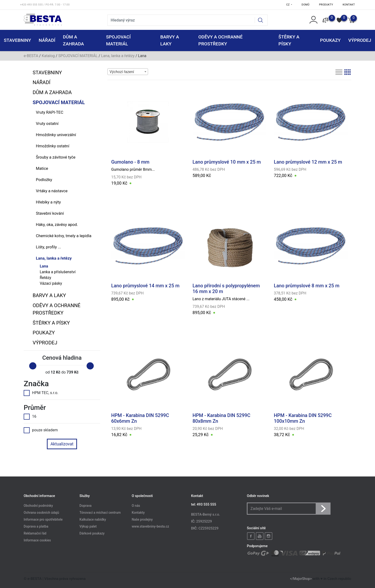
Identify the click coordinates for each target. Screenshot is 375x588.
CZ (288, 5)
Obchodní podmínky (38, 506)
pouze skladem (41, 430)
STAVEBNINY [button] (17, 40)
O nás (136, 506)
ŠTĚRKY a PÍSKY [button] (289, 40)
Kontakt (349, 5)
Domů (306, 5)
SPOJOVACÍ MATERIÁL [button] (118, 40)
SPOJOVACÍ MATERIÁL (78, 56)
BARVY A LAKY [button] (170, 40)
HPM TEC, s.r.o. (41, 393)
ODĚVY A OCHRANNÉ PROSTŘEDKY (56, 309)
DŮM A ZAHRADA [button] (73, 40)
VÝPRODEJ (45, 343)
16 (30, 417)
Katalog (48, 56)
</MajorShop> (301, 579)
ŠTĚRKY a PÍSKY (51, 323)
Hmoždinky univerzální (56, 135)
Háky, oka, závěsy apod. (57, 225)
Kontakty (138, 513)
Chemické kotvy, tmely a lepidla (64, 236)
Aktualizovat (62, 444)
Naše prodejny (142, 520)
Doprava (85, 506)
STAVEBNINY (47, 73)
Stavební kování (50, 213)
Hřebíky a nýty (48, 202)
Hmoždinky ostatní (53, 146)
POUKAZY (330, 40)
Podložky (44, 180)
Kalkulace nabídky (93, 520)
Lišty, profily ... (48, 247)
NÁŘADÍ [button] (47, 40)
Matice (42, 168)
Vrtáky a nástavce (52, 191)
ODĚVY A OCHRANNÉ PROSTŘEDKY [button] (220, 40)
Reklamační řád (35, 533)
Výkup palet (88, 526)
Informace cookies (37, 540)
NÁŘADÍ (41, 82)
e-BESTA (31, 56)
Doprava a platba (36, 526)
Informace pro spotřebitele (43, 520)
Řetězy (45, 278)
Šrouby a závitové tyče (56, 157)
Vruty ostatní (47, 123)
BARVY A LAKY (49, 295)
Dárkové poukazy (92, 533)
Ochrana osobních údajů (41, 513)
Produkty (326, 5)
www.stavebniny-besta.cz (150, 526)
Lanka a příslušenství (58, 272)
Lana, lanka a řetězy (118, 56)
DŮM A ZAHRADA (52, 92)
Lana (44, 266)
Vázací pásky (51, 283)
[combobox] (128, 72)
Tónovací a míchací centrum (100, 513)
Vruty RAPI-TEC (50, 112)
